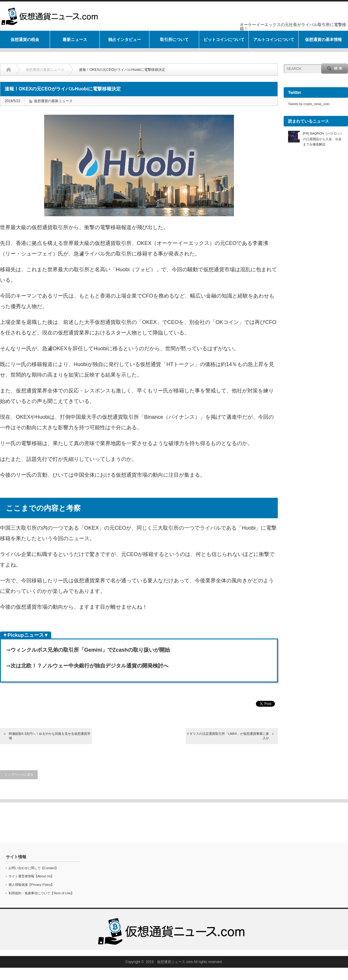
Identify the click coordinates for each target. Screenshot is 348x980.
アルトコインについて (274, 40)
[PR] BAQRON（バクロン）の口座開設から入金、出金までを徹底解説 (323, 139)
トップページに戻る (19, 775)
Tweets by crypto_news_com (309, 104)
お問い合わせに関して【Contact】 (33, 868)
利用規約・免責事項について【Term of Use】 (41, 893)
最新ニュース (75, 40)
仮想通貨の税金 (25, 40)
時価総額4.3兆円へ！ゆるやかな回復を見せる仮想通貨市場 (50, 736)
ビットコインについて (224, 40)
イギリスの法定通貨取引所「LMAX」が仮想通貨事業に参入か (228, 736)
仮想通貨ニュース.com (175, 962)
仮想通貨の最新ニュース (45, 70)
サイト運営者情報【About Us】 (31, 876)
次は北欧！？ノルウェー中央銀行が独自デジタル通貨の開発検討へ (89, 666)
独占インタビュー (125, 40)
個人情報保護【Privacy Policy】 (31, 885)
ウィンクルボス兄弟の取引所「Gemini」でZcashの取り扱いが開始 (90, 650)
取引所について (174, 40)
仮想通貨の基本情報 (323, 40)
